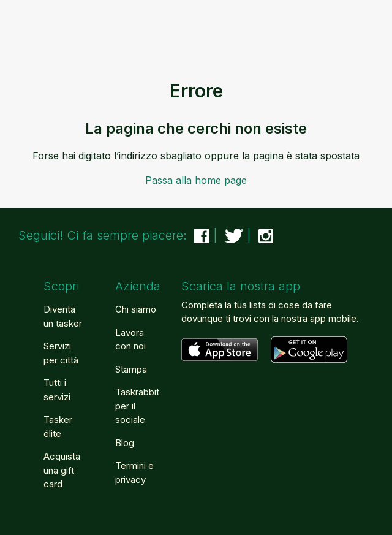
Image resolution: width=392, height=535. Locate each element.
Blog (125, 443)
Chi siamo (136, 309)
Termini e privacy (134, 472)
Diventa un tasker (63, 316)
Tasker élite (58, 427)
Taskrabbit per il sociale (137, 406)
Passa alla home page (196, 180)
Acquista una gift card (62, 470)
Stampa (131, 369)
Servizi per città (61, 353)
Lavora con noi (130, 340)
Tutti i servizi (57, 390)
